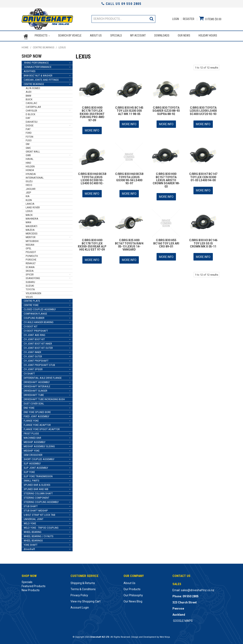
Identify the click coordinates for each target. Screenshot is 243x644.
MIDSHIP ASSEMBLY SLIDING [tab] (39, 445)
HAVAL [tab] (30, 158)
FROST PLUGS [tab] (31, 432)
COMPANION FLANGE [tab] (35, 312)
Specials (116, 35)
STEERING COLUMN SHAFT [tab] (38, 492)
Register (189, 19)
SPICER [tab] (30, 273)
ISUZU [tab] (29, 180)
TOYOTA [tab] (30, 288)
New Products (31, 589)
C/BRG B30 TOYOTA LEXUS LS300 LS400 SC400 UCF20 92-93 (203, 110)
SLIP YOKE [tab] (29, 471)
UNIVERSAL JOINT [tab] (34, 518)
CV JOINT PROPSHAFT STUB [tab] (39, 364)
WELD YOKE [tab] (30, 522)
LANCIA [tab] (30, 203)
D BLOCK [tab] (30, 113)
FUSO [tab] (29, 139)
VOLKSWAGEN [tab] (33, 292)
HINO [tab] (28, 162)
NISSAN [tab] (30, 244)
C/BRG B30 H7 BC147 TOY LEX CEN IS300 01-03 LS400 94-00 (203, 175)
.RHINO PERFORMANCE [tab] (36, 61)
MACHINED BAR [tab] (32, 437)
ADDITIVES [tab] (30, 70)
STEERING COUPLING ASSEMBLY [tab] (41, 501)
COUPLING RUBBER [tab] (34, 317)
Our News (184, 35)
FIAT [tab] (28, 128)
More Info (92, 129)
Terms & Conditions (83, 588)
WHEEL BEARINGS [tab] (33, 539)
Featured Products (34, 585)
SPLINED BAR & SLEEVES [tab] (37, 484)
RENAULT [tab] (31, 262)
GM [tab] (28, 143)
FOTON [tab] (29, 135)
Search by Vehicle (70, 35)
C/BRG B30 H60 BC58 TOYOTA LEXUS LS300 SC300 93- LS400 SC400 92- (92, 177)
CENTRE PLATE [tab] (32, 300)
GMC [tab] (28, 147)
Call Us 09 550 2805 (121, 4)
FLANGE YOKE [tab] (31, 419)
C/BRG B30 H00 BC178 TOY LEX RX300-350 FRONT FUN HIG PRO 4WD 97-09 (92, 113)
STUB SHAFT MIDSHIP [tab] (36, 509)
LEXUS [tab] (29, 210)
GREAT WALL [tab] (33, 150)
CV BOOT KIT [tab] (31, 325)
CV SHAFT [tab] (29, 372)
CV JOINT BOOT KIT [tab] (34, 338)
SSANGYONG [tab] (33, 277)
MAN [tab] (28, 221)
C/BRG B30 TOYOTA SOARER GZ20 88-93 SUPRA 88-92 (166, 110)
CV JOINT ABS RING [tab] (34, 334)
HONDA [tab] (30, 169)
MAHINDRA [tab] (32, 217)
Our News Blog (133, 600)
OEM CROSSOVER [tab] (33, 454)
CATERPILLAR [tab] (33, 106)
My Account (138, 35)
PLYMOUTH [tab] (32, 255)
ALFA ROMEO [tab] (33, 87)
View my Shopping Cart (86, 600)
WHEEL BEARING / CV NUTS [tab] (39, 535)
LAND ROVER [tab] (33, 206)
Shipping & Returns (83, 582)
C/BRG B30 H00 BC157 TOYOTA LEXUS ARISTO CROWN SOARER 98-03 (166, 178)
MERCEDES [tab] (32, 232)
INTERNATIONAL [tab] (35, 176)
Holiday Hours (208, 35)
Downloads (162, 35)
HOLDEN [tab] (30, 165)
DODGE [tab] (30, 124)
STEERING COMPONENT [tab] (36, 497)
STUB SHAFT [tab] (31, 505)
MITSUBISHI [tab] (32, 240)
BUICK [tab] (29, 98)
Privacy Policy (79, 594)
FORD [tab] (29, 132)
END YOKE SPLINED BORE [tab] (37, 411)
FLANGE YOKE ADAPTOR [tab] (37, 424)
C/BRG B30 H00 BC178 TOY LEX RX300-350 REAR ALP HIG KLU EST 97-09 (92, 242)
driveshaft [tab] (29, 548)
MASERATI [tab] (31, 225)
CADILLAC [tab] (31, 102)
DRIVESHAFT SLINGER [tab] (35, 389)
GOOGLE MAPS (183, 620)
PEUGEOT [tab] (31, 251)
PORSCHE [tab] (31, 258)
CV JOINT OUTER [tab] (33, 355)
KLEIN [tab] (29, 199)
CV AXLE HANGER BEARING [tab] (39, 321)
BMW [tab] (28, 94)
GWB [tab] (28, 154)
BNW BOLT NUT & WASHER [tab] (38, 74)
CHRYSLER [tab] (31, 109)
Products (41, 35)
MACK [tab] (29, 214)
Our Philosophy (133, 594)
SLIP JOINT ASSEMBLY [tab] (36, 467)
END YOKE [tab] (29, 407)
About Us (96, 35)
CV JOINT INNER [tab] (32, 351)
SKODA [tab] (30, 270)
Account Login (80, 606)
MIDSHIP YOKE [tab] (32, 449)
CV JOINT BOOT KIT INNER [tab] (38, 342)
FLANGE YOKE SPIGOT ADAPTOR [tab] (42, 428)
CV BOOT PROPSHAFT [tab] (36, 330)
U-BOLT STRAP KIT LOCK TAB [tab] (39, 514)
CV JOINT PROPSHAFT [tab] (36, 360)
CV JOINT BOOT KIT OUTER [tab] (38, 347)
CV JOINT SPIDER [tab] (33, 368)
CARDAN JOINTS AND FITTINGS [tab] (41, 79)
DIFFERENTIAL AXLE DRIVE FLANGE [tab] (43, 377)
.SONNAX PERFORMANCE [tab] (38, 66)
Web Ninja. (165, 636)
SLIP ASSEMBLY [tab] (32, 462)
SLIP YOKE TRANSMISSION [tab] (38, 475)
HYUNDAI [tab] (31, 173)
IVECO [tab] (29, 184)
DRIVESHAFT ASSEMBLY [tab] (37, 381)
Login (176, 19)
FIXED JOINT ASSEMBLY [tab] (36, 415)
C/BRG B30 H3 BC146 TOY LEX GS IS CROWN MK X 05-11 (203, 241)
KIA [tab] (28, 195)
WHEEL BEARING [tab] (33, 531)
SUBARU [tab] (30, 281)
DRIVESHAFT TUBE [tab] (34, 394)
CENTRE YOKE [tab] (31, 304)
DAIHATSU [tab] (32, 121)
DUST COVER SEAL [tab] (34, 402)
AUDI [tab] (29, 91)
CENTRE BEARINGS (44, 46)
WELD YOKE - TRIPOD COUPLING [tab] (41, 526)
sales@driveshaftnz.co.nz (198, 589)
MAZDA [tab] (30, 229)
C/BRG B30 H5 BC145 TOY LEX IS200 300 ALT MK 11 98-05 (129, 110)
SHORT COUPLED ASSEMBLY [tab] (39, 458)
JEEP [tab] (28, 191)
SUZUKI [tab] (30, 284)
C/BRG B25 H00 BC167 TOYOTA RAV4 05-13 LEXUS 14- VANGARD (129, 242)
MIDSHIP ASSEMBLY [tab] (35, 441)
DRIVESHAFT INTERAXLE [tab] (37, 385)
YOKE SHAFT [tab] (31, 544)
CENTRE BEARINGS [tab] (34, 83)
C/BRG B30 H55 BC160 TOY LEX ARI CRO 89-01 (166, 241)
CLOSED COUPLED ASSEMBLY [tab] (40, 308)
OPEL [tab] (29, 247)
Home (26, 35)
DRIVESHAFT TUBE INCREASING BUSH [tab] (44, 398)
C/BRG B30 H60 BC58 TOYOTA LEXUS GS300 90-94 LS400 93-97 (129, 177)
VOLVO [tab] (29, 296)
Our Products (132, 588)
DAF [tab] (28, 117)
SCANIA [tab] (30, 266)
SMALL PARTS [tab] (31, 479)
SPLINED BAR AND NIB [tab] (36, 488)
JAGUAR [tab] (31, 188)
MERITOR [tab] (31, 236)
